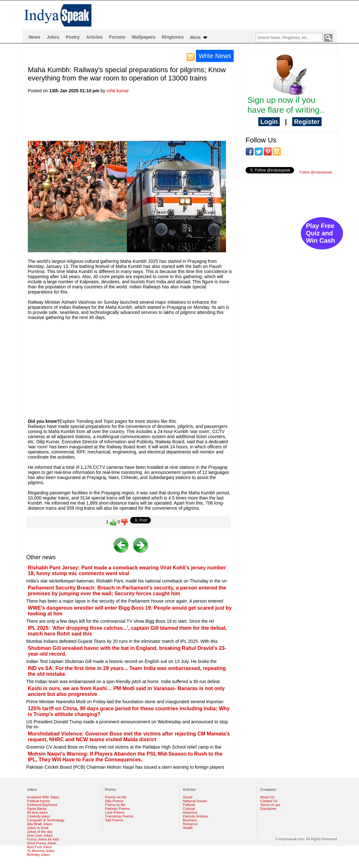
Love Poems (115, 812)
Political (189, 805)
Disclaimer (268, 809)
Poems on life (116, 797)
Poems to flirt (115, 805)
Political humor (38, 801)
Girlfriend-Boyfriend (42, 805)
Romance (190, 824)
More (199, 38)
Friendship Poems (119, 816)
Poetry (73, 37)
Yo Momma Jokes (41, 851)
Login (269, 122)
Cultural (189, 809)
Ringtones (173, 37)
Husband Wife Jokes (43, 797)
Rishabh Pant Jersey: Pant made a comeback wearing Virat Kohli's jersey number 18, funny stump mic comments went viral (127, 571)
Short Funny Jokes (42, 843)
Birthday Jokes (38, 855)
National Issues (195, 801)
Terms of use (270, 805)
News (35, 37)
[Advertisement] (144, 119)
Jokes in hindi (38, 828)
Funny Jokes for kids (43, 839)
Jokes (53, 37)
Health (188, 828)
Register (307, 122)
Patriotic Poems (117, 809)
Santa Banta (37, 809)
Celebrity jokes (38, 816)
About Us (267, 797)
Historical (190, 812)
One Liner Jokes (40, 835)
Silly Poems (114, 801)
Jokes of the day (40, 832)
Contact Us (269, 801)
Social (188, 797)
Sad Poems (114, 820)
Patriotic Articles (195, 816)
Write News (215, 56)
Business (190, 820)
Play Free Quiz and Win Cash (320, 233)
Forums (117, 37)
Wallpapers (144, 37)
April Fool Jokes (39, 847)
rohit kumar (118, 91)
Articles (94, 37)
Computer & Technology (46, 820)
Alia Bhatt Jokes (39, 824)
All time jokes (37, 812)
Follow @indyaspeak (316, 172)
